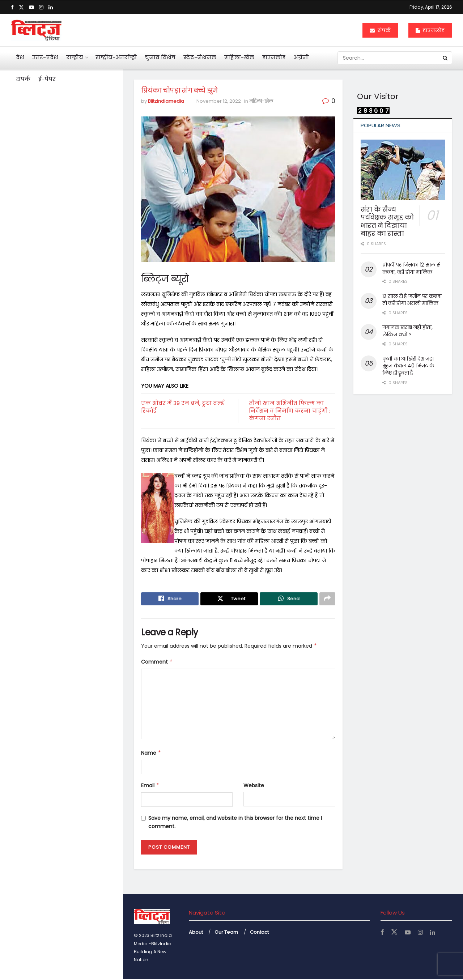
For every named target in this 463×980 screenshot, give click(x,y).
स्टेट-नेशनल (200, 57)
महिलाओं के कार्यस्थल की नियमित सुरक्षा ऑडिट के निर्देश (76, 446)
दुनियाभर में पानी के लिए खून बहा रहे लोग (75, 408)
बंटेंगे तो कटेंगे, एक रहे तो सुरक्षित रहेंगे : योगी (73, 561)
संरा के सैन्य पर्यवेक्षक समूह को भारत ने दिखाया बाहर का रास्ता (387, 221)
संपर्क (380, 30)
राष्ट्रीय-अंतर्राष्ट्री (116, 57)
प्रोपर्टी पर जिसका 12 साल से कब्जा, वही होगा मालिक (411, 268)
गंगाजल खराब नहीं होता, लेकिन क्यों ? (407, 331)
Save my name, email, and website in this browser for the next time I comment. (235, 823)
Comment (157, 662)
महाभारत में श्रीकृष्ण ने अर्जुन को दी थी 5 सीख (75, 370)
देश (20, 57)
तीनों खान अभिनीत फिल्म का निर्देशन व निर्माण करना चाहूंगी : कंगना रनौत (290, 411)
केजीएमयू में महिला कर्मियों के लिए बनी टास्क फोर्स (76, 523)
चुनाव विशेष (160, 57)
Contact (259, 933)
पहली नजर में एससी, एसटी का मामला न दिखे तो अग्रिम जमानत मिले (72, 244)
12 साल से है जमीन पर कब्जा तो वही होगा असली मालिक (412, 300)
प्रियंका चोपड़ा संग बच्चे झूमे (49, 126)
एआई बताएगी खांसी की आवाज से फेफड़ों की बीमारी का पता (73, 331)
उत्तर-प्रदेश (45, 57)
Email (150, 787)
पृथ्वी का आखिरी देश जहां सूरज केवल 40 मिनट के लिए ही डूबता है (409, 366)
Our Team (226, 933)
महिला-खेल (239, 57)
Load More (61, 639)
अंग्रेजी (301, 57)
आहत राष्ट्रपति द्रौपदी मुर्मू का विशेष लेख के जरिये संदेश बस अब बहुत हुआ (75, 165)
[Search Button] (446, 58)
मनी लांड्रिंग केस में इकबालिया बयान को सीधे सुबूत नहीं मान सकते (76, 203)
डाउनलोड (430, 30)
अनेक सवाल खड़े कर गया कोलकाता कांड (66, 293)
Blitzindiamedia (166, 101)
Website (254, 787)
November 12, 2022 (219, 101)
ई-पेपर (47, 79)
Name (151, 754)
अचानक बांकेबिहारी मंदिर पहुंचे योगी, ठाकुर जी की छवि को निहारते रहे (77, 485)
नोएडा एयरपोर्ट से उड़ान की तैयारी (74, 596)
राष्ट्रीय (75, 57)
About (196, 933)
